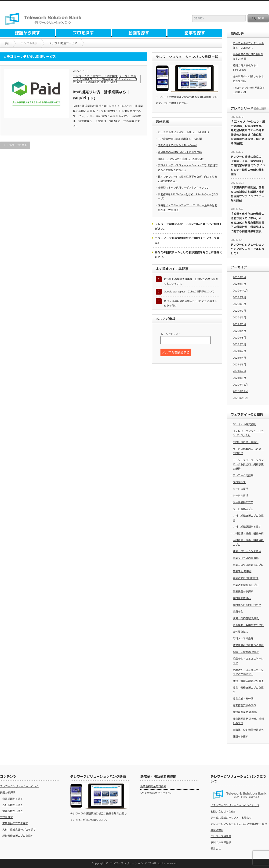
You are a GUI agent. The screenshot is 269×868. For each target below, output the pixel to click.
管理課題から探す (13, 811)
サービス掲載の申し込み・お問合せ (231, 818)
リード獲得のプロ (243, 502)
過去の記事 (260, 109)
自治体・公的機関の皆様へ (248, 730)
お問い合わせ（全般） (246, 442)
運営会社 (216, 849)
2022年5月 (239, 324)
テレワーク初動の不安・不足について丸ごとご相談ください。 (189, 226)
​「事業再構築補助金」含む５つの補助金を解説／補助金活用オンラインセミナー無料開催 (247, 194)
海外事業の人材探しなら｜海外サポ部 (180, 152)
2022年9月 (239, 297)
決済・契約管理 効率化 (246, 618)
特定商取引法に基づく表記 (248, 645)
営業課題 (108, 79)
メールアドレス (171, 334)
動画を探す (139, 33)
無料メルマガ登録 (243, 638)
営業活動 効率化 (242, 571)
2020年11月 (240, 391)
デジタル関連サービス (87, 79)
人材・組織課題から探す (247, 527)
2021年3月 (239, 365)
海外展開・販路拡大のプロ (248, 625)
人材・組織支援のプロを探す (19, 830)
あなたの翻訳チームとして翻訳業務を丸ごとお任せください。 (189, 255)
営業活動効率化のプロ (246, 585)
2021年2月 (239, 371)
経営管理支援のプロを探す (18, 836)
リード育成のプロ (243, 509)
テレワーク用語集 (243, 475)
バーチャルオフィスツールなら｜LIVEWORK (183, 132)
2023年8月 (239, 277)
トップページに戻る (15, 145)
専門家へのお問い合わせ (247, 605)
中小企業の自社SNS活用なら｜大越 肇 (180, 139)
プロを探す (83, 33)
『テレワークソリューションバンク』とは (235, 805)
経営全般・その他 (243, 699)
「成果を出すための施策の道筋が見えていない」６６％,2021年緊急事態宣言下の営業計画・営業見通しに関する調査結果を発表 (247, 222)
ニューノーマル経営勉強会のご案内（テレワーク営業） (187, 240)
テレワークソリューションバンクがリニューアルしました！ (247, 249)
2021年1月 (239, 378)
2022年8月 (239, 304)
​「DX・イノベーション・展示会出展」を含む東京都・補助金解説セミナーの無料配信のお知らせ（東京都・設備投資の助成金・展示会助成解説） (248, 132)
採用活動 (238, 612)
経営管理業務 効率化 (245, 712)
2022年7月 (239, 311)
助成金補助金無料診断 (153, 786)
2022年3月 (239, 338)
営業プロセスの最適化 (246, 558)
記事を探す (195, 33)
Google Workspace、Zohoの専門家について (189, 292)
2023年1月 (239, 284)
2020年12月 (240, 385)
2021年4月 (239, 358)
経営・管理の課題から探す (248, 681)
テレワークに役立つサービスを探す (95, 76)
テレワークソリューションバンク (19, 786)
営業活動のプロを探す (246, 578)
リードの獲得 (240, 489)
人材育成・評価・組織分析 (248, 533)
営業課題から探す (243, 591)
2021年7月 (239, 351)
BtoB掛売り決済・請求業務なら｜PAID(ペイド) (101, 95)
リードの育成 (240, 496)
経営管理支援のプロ (244, 705)
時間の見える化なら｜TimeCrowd (177, 145)
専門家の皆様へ (242, 598)
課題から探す (27, 33)
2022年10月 (240, 291)
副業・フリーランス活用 (247, 551)
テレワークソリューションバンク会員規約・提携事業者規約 (248, 464)
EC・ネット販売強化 (245, 424)
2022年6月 (239, 317)
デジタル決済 (127, 76)
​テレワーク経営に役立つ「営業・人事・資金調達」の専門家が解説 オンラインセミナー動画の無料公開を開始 (248, 165)
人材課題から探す (13, 805)
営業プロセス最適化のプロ (248, 565)
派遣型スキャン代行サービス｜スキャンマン (184, 188)
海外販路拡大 (240, 632)
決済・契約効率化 (88, 82)
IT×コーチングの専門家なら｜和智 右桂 (181, 159)
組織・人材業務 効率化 (246, 652)
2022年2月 (239, 344)
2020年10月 (240, 398)
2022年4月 (239, 331)
